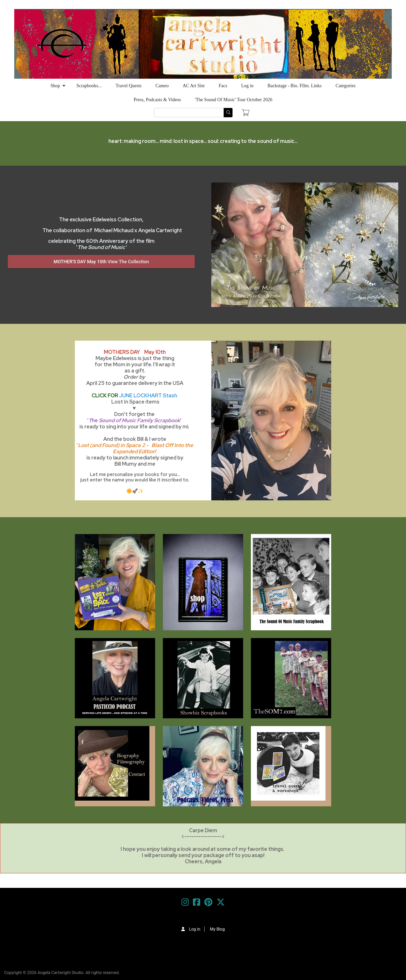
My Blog (217, 929)
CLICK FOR (134, 396)
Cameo (162, 86)
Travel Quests (129, 86)
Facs (223, 86)
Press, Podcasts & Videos (157, 100)
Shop (55, 88)
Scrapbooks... (89, 86)
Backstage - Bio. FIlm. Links (295, 86)
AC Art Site (194, 86)
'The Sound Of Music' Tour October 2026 (234, 100)
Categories (346, 86)
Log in (247, 86)
